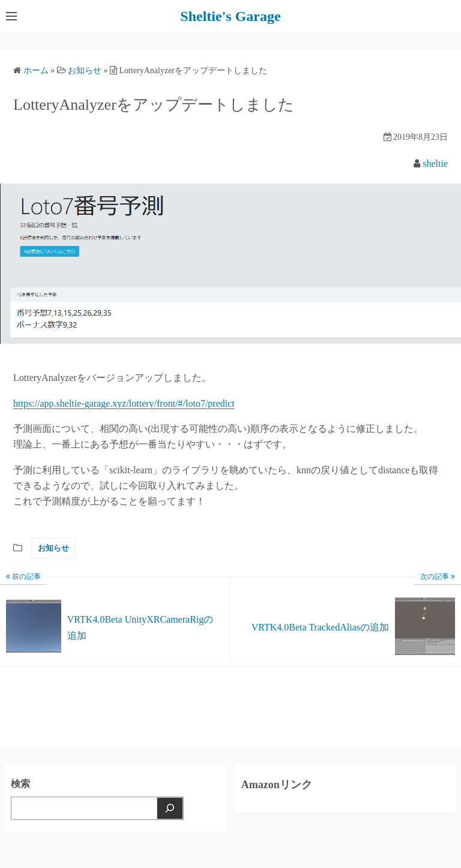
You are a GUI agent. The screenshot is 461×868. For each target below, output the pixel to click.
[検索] (170, 808)
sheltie (435, 163)
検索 (20, 784)
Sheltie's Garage (230, 16)
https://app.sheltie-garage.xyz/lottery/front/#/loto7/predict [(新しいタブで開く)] (124, 403)
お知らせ (53, 548)
